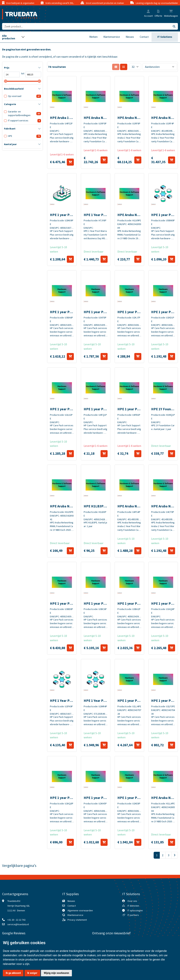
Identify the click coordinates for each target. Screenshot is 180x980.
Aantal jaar (10, 144)
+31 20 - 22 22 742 (16, 920)
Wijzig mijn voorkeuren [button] (56, 973)
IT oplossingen (135, 910)
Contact (144, 37)
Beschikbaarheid (14, 89)
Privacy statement (77, 920)
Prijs (7, 68)
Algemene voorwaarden (80, 910)
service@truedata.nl (18, 924)
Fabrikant (10, 129)
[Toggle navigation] (13, 37)
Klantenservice (112, 37)
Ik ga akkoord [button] (13, 973)
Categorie (10, 104)
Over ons (132, 901)
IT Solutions (165, 37)
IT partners (133, 915)
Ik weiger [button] (32, 973)
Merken (93, 37)
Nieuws (130, 37)
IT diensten (133, 906)
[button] (148, 12)
